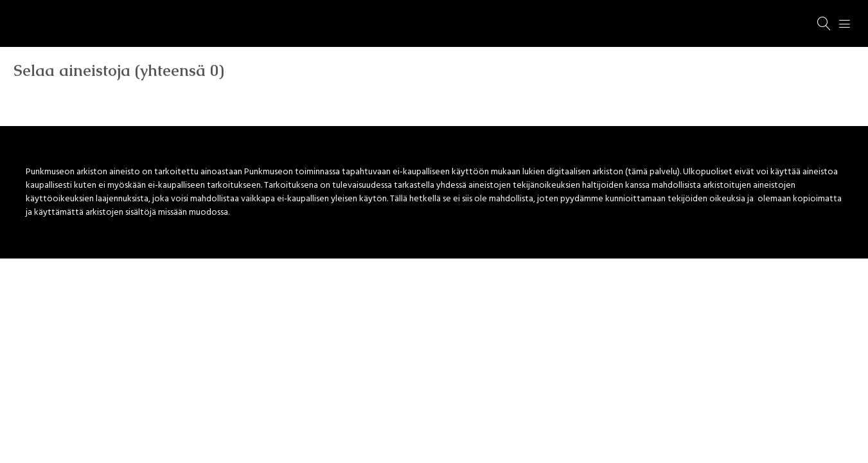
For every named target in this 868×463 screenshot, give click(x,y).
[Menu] (845, 24)
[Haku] (824, 24)
